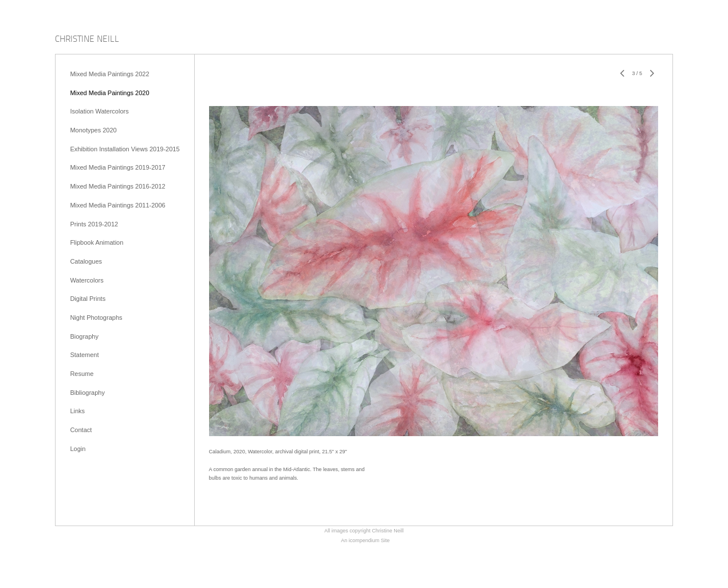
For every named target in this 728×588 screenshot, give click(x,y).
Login (78, 449)
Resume (82, 374)
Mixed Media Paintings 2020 (109, 93)
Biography (84, 336)
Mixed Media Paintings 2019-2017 (117, 167)
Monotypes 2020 (93, 130)
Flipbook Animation (97, 242)
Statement (84, 355)
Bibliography (87, 393)
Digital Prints (88, 299)
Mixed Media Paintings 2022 (109, 74)
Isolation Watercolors (99, 111)
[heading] (87, 40)
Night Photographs (96, 317)
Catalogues (86, 261)
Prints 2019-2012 (94, 224)
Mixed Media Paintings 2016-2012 (117, 186)
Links (77, 411)
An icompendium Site (365, 540)
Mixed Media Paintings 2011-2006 (117, 205)
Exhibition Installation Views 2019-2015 (125, 149)
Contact (81, 430)
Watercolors (86, 280)
